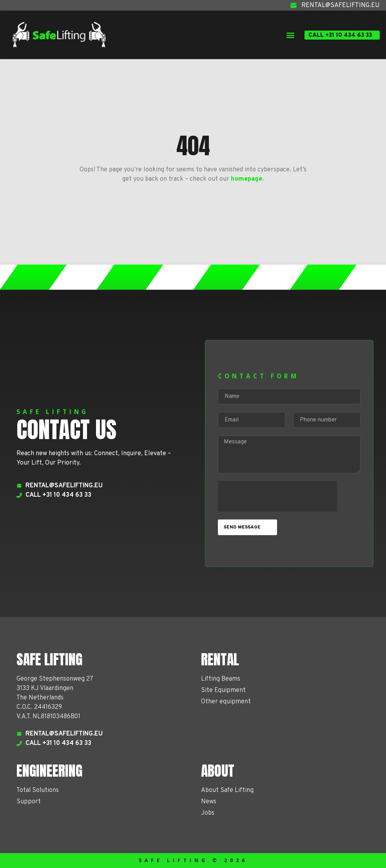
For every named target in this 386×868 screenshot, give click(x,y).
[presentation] (277, 496)
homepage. (247, 179)
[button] (290, 35)
